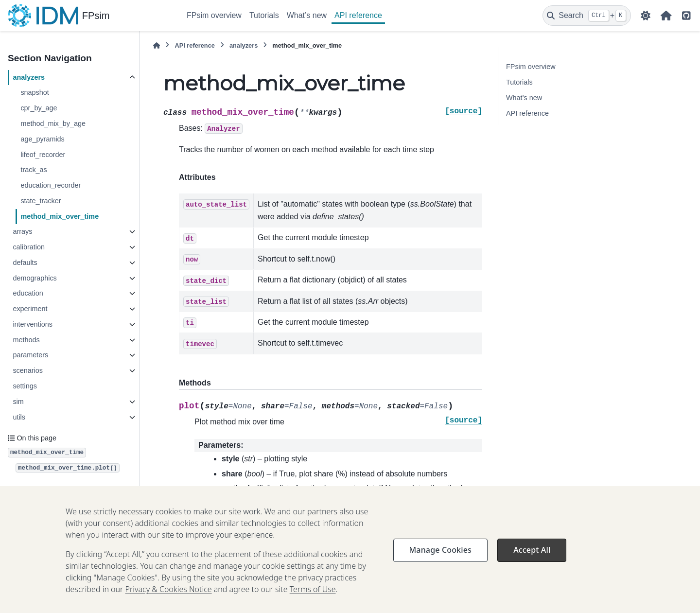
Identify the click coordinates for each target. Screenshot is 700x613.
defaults (25, 263)
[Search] (587, 16)
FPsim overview (214, 15)
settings (25, 386)
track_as (34, 170)
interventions (33, 324)
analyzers (29, 77)
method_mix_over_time (60, 216)
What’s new (307, 15)
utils (19, 417)
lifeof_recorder (43, 155)
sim (18, 402)
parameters (30, 355)
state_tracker (41, 201)
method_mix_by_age (53, 123)
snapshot (35, 92)
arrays (22, 231)
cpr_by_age (39, 108)
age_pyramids (42, 139)
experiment (30, 309)
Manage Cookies (440, 562)
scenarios (28, 370)
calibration (29, 247)
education (28, 293)
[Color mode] (646, 16)
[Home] (157, 45)
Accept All (532, 562)
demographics (35, 278)
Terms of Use (313, 601)
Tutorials (264, 15)
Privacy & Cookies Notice (169, 601)
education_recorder (51, 185)
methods (26, 340)
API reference (358, 15)
